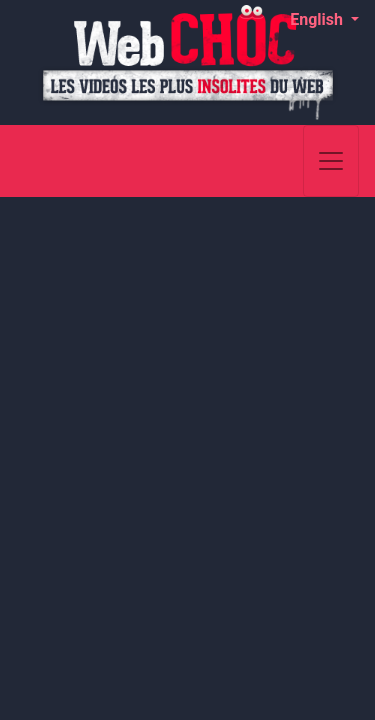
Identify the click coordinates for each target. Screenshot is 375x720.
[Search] (285, 161)
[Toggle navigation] (331, 161)
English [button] (318, 19)
